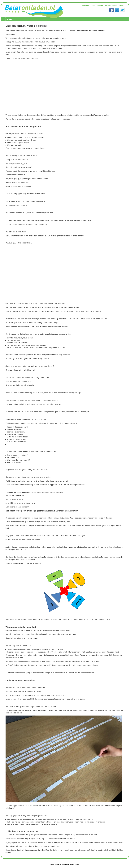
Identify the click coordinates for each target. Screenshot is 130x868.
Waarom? (86, 5)
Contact (100, 5)
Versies (115, 5)
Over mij (107, 5)
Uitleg (93, 5)
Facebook (111, 10)
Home (10, 19)
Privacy (121, 5)
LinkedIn (117, 10)
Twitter (122, 10)
